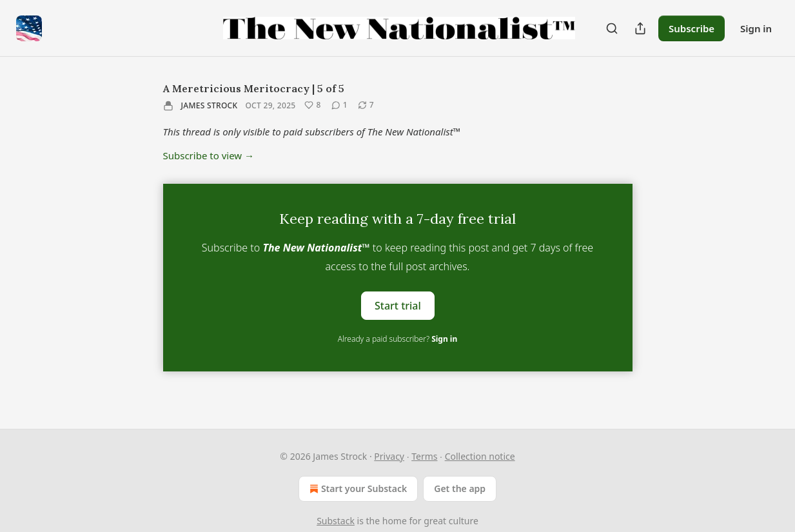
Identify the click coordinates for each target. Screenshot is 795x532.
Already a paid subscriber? (397, 339)
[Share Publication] (640, 28)
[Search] (612, 28)
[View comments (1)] (339, 105)
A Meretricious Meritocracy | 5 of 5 (254, 88)
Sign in (756, 28)
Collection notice (480, 456)
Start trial (398, 306)
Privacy (389, 456)
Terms (424, 456)
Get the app (460, 488)
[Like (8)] (312, 105)
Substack (336, 521)
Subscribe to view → (209, 155)
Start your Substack (357, 489)
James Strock (210, 105)
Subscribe (692, 28)
